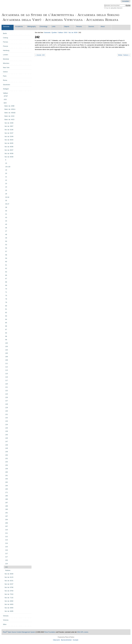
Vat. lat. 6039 (73, 32)
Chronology (44, 26)
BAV (66, 32)
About (103, 26)
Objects (67, 26)
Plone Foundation (50, 632)
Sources (91, 26)
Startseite (6, 26)
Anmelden (126, 1)
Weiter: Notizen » (124, 55)
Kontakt (75, 640)
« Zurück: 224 (40, 55)
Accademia (19, 26)
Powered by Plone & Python (66, 637)
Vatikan (61, 32)
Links (54, 26)
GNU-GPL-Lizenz (83, 632)
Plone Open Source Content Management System (19, 632)
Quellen (54, 32)
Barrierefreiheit (66, 640)
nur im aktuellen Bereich (114, 8)
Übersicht (56, 640)
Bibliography (32, 26)
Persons (79, 26)
